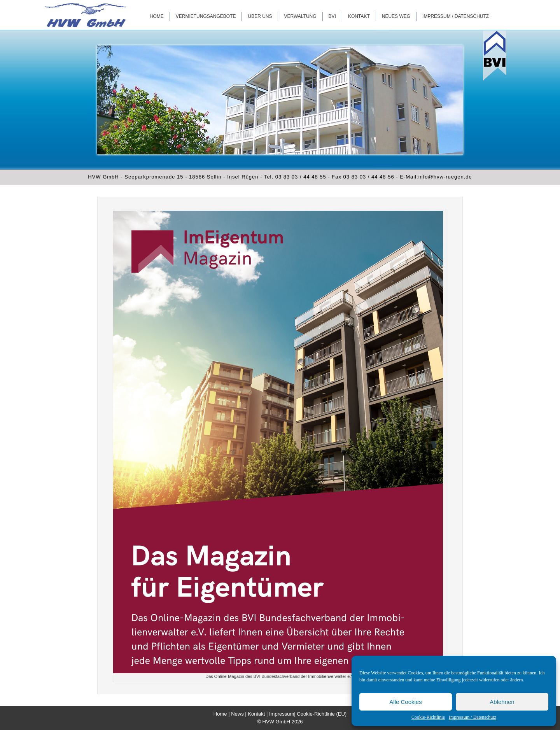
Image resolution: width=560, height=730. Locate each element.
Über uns (260, 16)
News (237, 714)
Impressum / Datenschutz (472, 717)
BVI (332, 16)
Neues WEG (396, 16)
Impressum (282, 714)
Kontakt (359, 16)
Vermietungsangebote (206, 16)
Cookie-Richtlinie (428, 717)
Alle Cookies (405, 702)
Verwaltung (300, 16)
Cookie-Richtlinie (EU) (322, 714)
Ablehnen (502, 702)
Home (157, 16)
